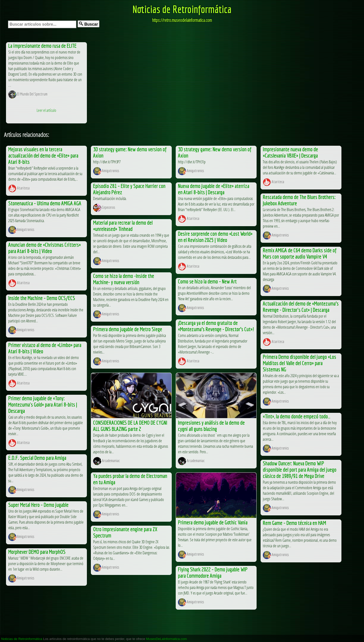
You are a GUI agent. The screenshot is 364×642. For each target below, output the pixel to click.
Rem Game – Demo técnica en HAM (294, 523)
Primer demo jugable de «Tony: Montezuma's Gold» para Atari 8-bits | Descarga (43, 404)
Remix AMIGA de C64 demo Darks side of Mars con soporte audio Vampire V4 (300, 253)
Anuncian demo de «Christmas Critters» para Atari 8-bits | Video (45, 248)
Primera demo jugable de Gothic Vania (213, 522)
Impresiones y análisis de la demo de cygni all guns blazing (211, 426)
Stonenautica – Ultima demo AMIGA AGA (45, 203)
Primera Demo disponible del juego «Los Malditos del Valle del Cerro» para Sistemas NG (299, 363)
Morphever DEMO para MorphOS (37, 552)
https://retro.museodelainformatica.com (182, 20)
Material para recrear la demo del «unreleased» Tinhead (123, 226)
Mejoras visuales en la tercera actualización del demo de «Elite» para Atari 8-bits (43, 155)
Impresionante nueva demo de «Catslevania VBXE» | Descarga (290, 152)
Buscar (88, 24)
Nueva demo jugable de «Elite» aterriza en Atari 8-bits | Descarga (214, 189)
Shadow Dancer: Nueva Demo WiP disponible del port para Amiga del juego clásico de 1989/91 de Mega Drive (300, 470)
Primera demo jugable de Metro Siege (128, 329)
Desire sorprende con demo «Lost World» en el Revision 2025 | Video (215, 237)
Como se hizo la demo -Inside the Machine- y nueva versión (124, 279)
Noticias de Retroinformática (182, 9)
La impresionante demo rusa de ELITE (42, 46)
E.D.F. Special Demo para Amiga (37, 458)
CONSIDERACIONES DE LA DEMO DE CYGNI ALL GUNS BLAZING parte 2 (130, 426)
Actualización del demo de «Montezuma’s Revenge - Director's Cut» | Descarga (301, 307)
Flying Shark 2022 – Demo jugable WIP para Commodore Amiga (213, 572)
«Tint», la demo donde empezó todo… (297, 416)
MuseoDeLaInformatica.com (167, 639)
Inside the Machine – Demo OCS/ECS (42, 298)
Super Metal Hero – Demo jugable (38, 505)
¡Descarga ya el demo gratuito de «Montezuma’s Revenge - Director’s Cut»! (216, 326)
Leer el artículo (46, 110)
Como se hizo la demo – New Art (207, 281)
